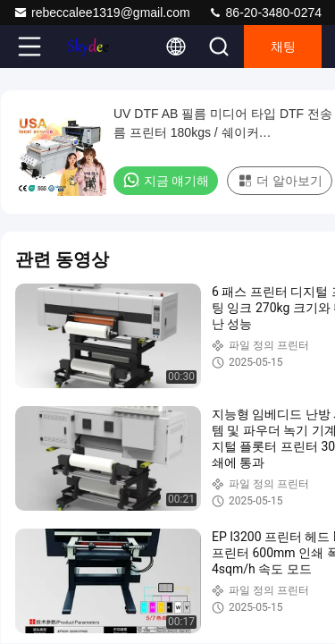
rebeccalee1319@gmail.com (102, 13)
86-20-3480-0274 (265, 13)
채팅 (283, 47)
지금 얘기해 (166, 180)
